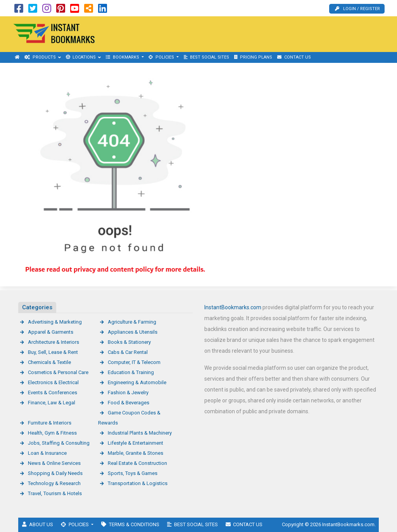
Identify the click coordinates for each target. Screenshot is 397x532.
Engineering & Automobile (137, 382)
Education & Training (131, 372)
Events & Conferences (53, 393)
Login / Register (357, 9)
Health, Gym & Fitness (52, 433)
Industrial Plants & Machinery (140, 433)
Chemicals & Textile (49, 362)
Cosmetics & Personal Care (58, 372)
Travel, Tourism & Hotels (55, 493)
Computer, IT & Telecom (134, 362)
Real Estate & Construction (137, 463)
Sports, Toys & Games (133, 473)
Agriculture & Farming (132, 322)
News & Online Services (54, 463)
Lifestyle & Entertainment (135, 443)
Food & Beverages (129, 403)
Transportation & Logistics (138, 483)
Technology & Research (54, 483)
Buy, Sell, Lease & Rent (53, 352)
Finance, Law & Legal (52, 403)
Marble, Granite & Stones (135, 453)
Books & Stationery (129, 342)
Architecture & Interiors (54, 342)
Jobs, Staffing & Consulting (59, 443)
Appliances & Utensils (133, 332)
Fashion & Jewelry (128, 393)
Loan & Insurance (47, 453)
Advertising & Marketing (55, 322)
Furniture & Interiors (50, 423)
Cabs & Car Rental (128, 352)
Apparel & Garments (51, 332)
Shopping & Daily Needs (55, 473)
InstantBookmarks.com (233, 307)
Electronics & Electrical (53, 382)
